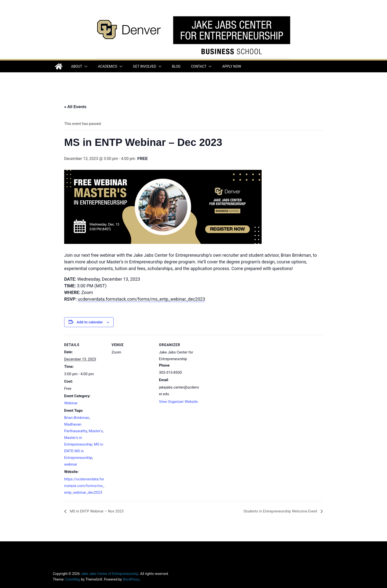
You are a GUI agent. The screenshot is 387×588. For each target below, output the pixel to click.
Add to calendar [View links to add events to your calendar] (90, 322)
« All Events (75, 107)
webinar (71, 464)
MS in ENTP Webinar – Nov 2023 (96, 511)
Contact (199, 66)
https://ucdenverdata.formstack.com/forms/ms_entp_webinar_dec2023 (84, 486)
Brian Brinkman (77, 418)
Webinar (71, 403)
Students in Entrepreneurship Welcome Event (281, 511)
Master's (96, 431)
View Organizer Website (178, 402)
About (77, 66)
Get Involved (145, 66)
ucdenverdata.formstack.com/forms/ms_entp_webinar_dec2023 (141, 299)
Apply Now (232, 66)
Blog (176, 66)
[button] (85, 66)
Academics (108, 66)
